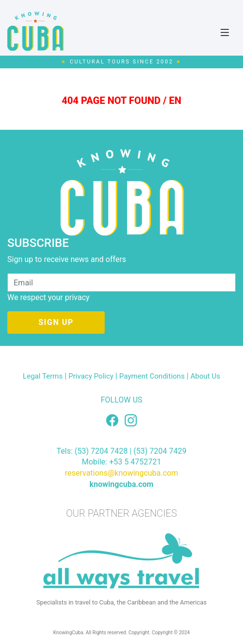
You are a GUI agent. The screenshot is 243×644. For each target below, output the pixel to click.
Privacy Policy (91, 376)
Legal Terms (43, 376)
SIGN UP (56, 322)
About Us (205, 376)
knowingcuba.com (121, 484)
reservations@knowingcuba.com (121, 473)
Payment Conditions (152, 376)
